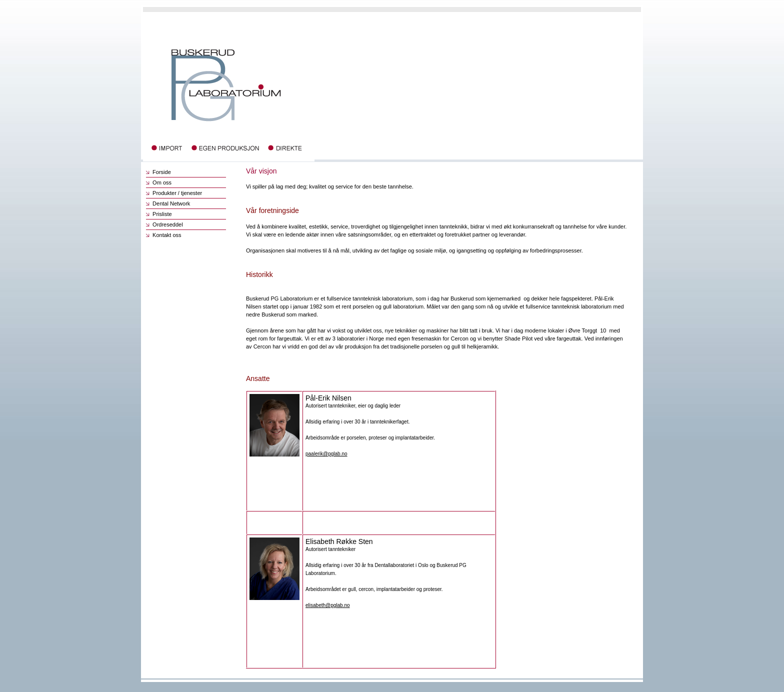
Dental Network (168, 203)
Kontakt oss (164, 235)
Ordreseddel (164, 224)
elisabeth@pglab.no (328, 605)
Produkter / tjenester (174, 193)
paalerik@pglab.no (326, 454)
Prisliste (159, 214)
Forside (158, 172)
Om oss (159, 182)
